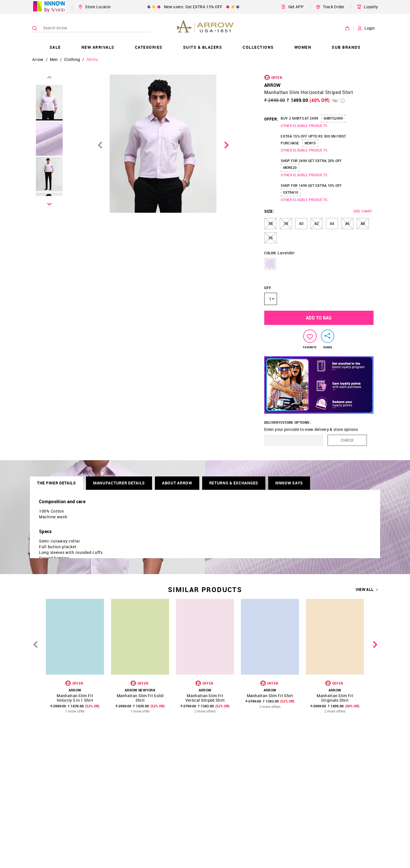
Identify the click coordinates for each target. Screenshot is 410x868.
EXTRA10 (291, 192)
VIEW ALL (367, 589)
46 (347, 223)
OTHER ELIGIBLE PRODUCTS (304, 126)
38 (270, 223)
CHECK (347, 440)
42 (317, 223)
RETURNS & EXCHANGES (234, 483)
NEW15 (310, 143)
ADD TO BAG (319, 318)
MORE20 (290, 167)
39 (286, 223)
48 (363, 223)
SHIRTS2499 (333, 118)
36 (270, 238)
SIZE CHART (363, 211)
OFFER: (271, 119)
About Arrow (177, 483)
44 (332, 223)
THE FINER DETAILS (57, 483)
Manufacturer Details (119, 483)
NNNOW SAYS (289, 483)
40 (301, 223)
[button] (270, 264)
